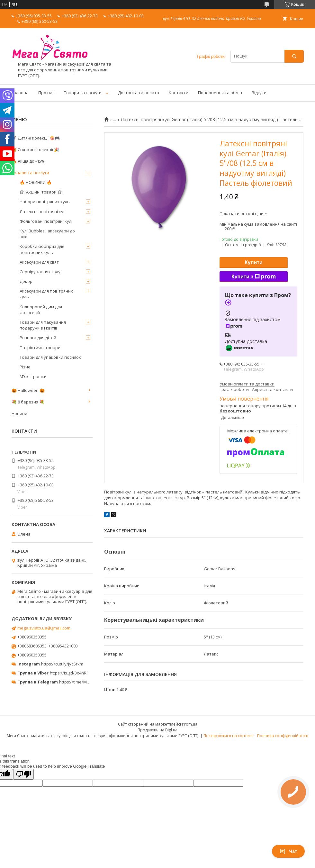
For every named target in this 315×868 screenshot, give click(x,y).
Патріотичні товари (40, 348)
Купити (254, 262)
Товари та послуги (83, 93)
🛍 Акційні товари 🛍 (41, 192)
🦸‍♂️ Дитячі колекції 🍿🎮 (36, 138)
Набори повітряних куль (45, 202)
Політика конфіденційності (283, 736)
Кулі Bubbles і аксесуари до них (47, 234)
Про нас (46, 93)
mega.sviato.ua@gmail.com (44, 628)
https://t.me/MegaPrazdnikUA (88, 682)
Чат (288, 851)
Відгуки (259, 93)
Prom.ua (190, 724)
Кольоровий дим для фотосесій (41, 310)
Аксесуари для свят (39, 262)
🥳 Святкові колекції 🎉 (35, 149)
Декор (26, 281)
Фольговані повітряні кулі (46, 221)
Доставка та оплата (139, 93)
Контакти (179, 93)
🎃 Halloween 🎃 (28, 390)
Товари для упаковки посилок (50, 357)
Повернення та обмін (220, 93)
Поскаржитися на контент (228, 736)
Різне (25, 367)
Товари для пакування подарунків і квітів (43, 325)
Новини (19, 413)
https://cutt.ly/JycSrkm (62, 664)
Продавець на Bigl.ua (157, 730)
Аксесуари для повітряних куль (46, 294)
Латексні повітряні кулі (43, 212)
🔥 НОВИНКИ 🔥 (36, 182)
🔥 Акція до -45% (28, 161)
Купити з (254, 277)
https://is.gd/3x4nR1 (69, 673)
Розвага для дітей (38, 338)
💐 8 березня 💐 (28, 402)
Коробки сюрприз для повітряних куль (42, 249)
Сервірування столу (40, 272)
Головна (20, 93)
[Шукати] (294, 56)
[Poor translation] (23, 774)
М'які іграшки (33, 376)
